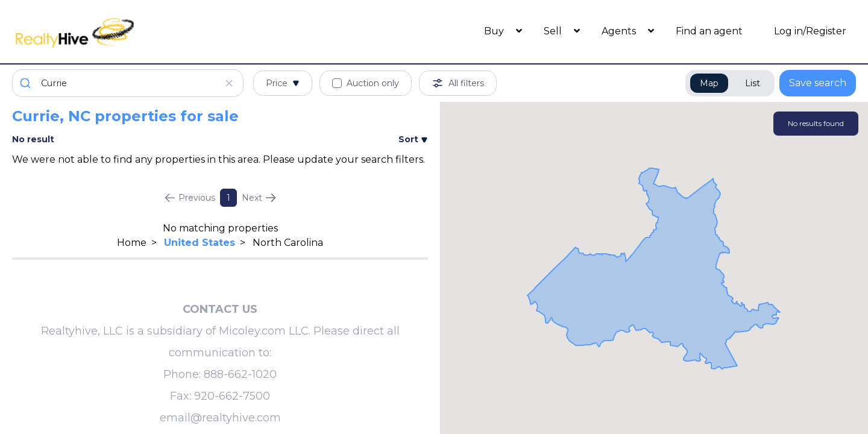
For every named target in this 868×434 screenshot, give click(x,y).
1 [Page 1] (228, 198)
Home (132, 243)
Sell (554, 31)
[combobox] (128, 83)
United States (200, 243)
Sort (413, 139)
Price (283, 83)
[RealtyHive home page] (118, 32)
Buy (495, 31)
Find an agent (709, 31)
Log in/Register (810, 31)
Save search (818, 83)
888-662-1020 (240, 374)
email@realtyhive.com (220, 418)
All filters (458, 83)
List (753, 83)
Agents (620, 31)
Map (709, 83)
